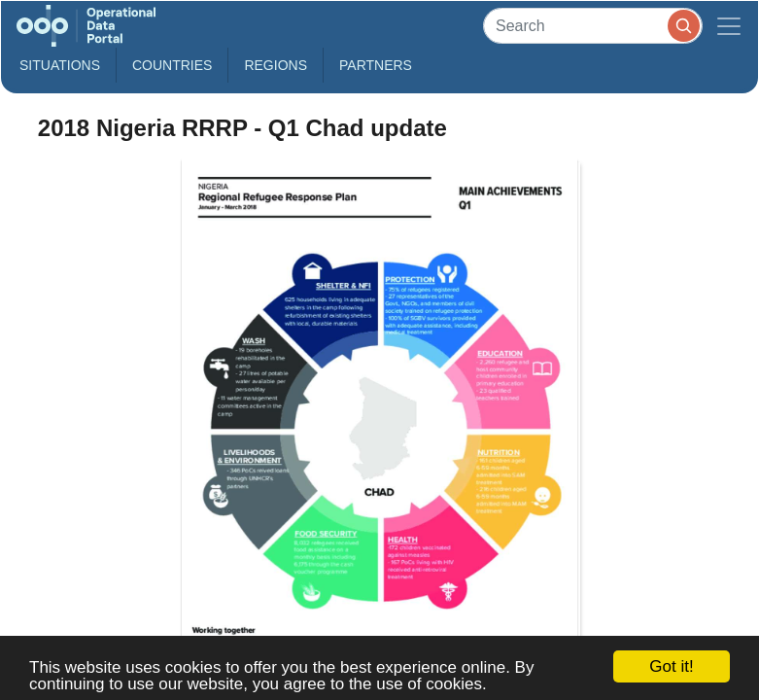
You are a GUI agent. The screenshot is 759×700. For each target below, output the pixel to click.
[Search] (593, 26)
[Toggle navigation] (729, 26)
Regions (276, 65)
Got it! (671, 666)
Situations (60, 65)
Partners (376, 65)
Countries (172, 65)
